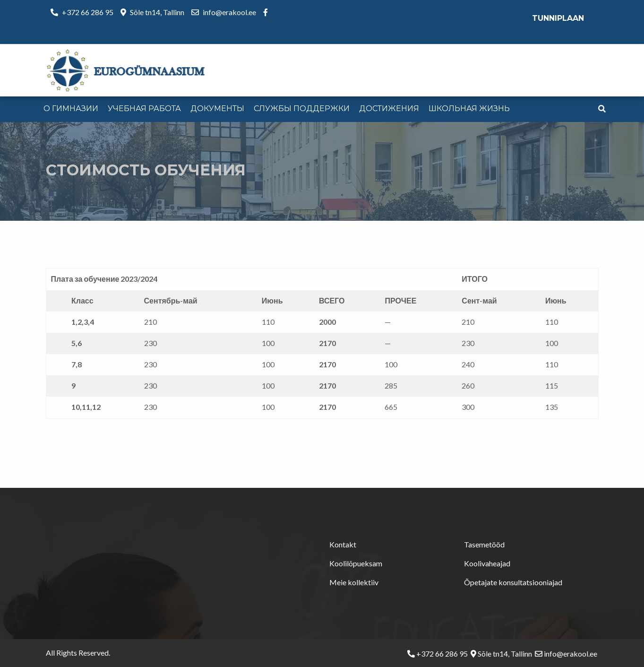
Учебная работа (144, 108)
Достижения (389, 108)
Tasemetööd (484, 544)
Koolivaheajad (487, 563)
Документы (217, 108)
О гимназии (71, 108)
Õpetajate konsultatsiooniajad (513, 582)
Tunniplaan (558, 18)
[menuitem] (71, 109)
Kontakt (343, 544)
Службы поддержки (302, 108)
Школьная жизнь (469, 108)
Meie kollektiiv (354, 582)
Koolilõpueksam (356, 563)
